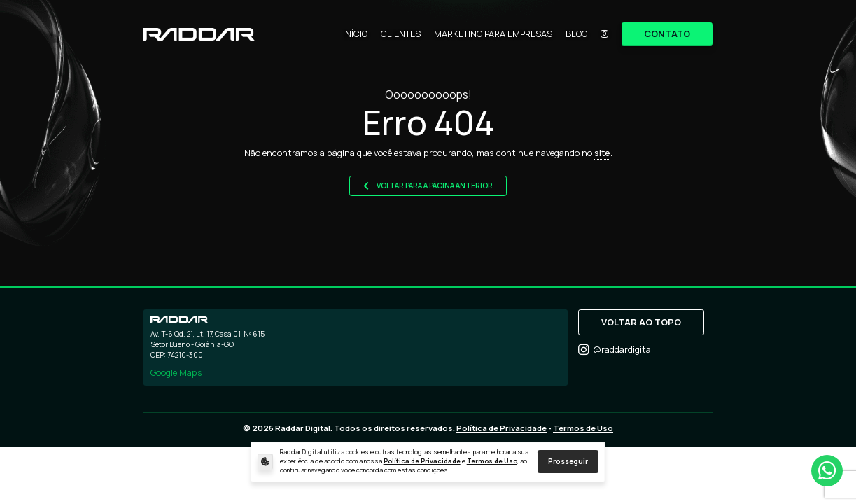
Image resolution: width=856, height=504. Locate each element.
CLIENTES (401, 34)
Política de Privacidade (422, 461)
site (602, 153)
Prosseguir (568, 461)
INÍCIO (355, 34)
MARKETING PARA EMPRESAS (493, 34)
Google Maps (176, 372)
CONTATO (667, 34)
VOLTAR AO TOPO (641, 322)
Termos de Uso (492, 461)
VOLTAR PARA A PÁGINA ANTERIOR (428, 186)
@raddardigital (616, 350)
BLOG (576, 34)
